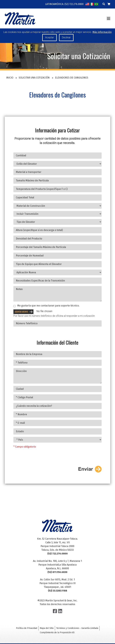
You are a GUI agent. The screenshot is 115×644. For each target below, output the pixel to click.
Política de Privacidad (27, 628)
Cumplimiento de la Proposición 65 (57, 632)
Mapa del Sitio (47, 628)
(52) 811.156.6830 (57, 572)
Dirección (57, 378)
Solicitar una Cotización (34, 78)
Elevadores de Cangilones (72, 78)
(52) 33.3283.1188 (57, 591)
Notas (57, 296)
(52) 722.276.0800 (57, 554)
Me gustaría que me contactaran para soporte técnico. (48, 308)
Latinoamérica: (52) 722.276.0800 (64, 4)
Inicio (10, 78)
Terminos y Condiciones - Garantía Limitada (77, 628)
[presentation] (37, 459)
